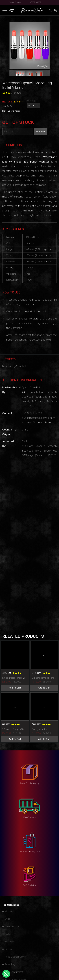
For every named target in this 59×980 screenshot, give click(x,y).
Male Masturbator (13, 926)
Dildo (8, 919)
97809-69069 (35, 2)
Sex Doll (9, 949)
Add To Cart (15, 688)
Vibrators (9, 911)
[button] (20, 75)
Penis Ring (10, 964)
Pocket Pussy (11, 934)
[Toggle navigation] (5, 10)
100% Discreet (15, 2)
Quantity (31, 100)
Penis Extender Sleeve (15, 957)
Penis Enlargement (14, 972)
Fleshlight (10, 942)
